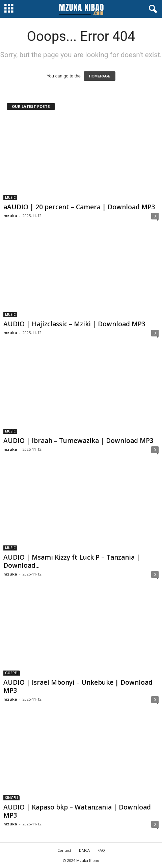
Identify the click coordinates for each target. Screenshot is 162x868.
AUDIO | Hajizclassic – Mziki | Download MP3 (74, 324)
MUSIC (10, 197)
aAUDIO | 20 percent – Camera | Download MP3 (79, 207)
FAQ (101, 850)
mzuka (10, 216)
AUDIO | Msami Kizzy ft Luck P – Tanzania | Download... (72, 561)
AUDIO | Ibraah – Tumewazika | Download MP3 (78, 441)
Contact (64, 850)
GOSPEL (12, 673)
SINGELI (11, 798)
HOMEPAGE (99, 76)
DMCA (84, 850)
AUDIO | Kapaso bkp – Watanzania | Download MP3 (77, 811)
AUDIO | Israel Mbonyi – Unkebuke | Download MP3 (78, 686)
